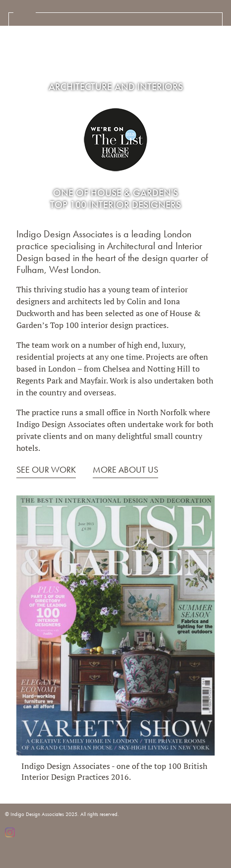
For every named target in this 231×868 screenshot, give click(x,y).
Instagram (10, 832)
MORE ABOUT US (125, 469)
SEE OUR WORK (46, 469)
